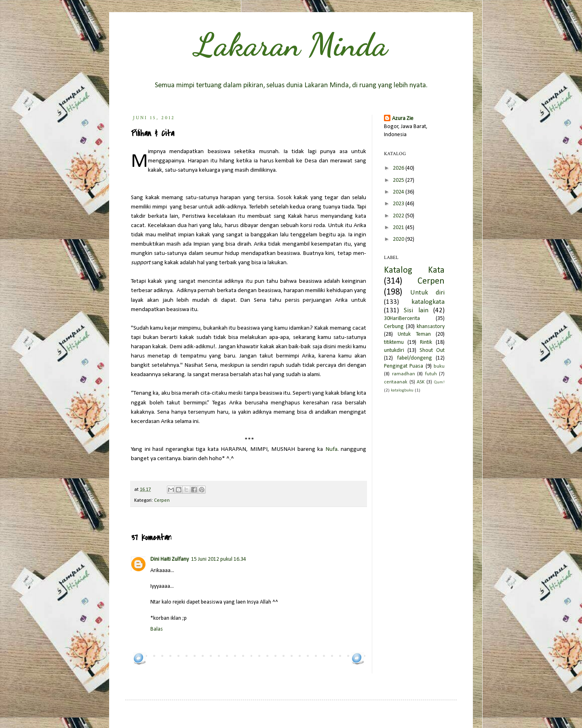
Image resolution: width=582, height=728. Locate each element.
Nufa (331, 449)
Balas (157, 629)
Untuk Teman (414, 334)
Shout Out (432, 350)
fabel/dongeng (414, 358)
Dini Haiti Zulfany (170, 559)
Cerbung (394, 327)
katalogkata (428, 302)
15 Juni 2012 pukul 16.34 (219, 559)
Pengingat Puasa (404, 366)
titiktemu (394, 342)
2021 (399, 228)
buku (439, 366)
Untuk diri (427, 293)
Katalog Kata (414, 270)
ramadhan (404, 374)
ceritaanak (396, 382)
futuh (431, 374)
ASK (421, 382)
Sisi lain (416, 310)
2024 (399, 192)
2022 (399, 216)
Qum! (439, 382)
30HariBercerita (402, 319)
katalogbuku (402, 390)
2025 (399, 180)
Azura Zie (403, 119)
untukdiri (394, 350)
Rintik (426, 342)
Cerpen (162, 501)
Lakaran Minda (291, 44)
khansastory (431, 327)
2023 (399, 204)
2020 (399, 239)
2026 (399, 168)
